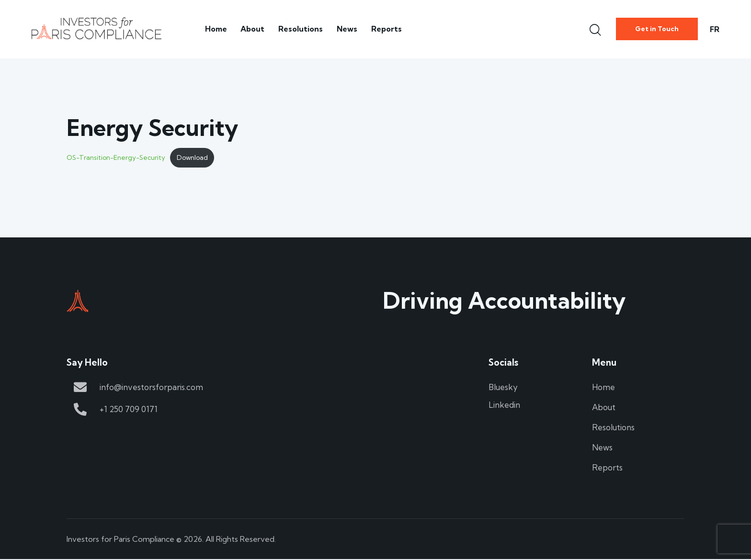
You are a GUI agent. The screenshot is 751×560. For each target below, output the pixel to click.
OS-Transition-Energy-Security (116, 158)
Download (193, 158)
